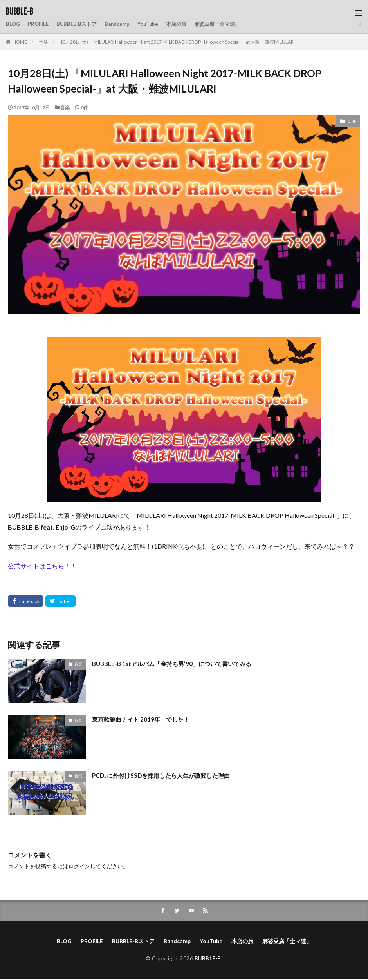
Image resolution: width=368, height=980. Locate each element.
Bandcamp (123, 24)
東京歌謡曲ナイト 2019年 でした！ (143, 719)
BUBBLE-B (19, 12)
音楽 (43, 42)
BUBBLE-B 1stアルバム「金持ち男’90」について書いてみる (177, 663)
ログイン (79, 866)
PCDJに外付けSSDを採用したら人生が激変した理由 (165, 775)
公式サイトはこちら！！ (42, 566)
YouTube (155, 24)
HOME (20, 42)
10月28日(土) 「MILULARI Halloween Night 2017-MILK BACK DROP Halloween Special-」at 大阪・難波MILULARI (177, 42)
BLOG (13, 24)
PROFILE (40, 24)
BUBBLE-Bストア (80, 24)
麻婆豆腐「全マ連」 (229, 24)
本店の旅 (186, 24)
